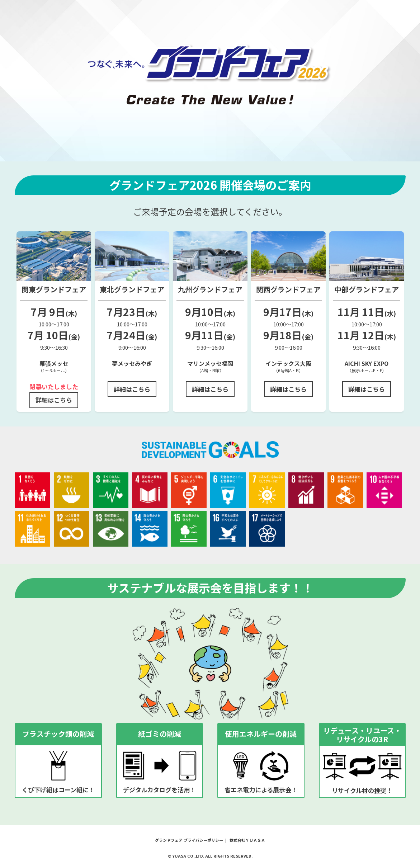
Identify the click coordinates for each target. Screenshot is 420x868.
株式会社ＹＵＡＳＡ (247, 840)
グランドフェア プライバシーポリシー (189, 840)
